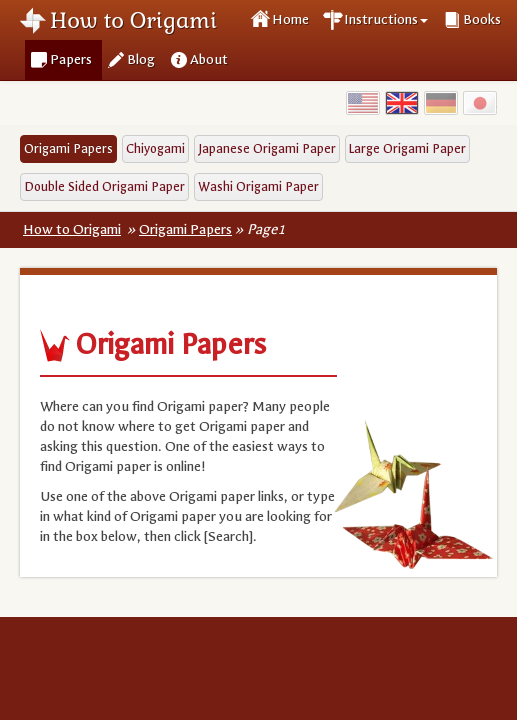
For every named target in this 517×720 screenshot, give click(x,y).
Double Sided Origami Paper (104, 186)
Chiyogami (155, 148)
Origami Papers (68, 148)
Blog (141, 59)
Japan (480, 103)
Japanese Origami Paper (267, 148)
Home (290, 19)
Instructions (386, 19)
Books (482, 19)
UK (402, 103)
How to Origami (133, 20)
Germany (441, 103)
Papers (71, 59)
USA (363, 103)
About (209, 59)
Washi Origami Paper (258, 186)
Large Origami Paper (407, 148)
